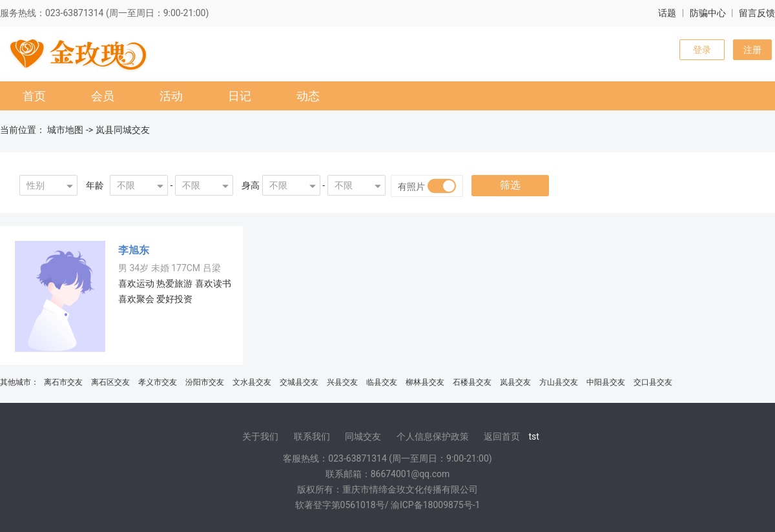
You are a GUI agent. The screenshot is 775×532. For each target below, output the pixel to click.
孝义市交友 (158, 382)
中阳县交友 (606, 382)
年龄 (95, 185)
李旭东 (134, 250)
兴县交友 (342, 382)
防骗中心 (708, 13)
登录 (702, 50)
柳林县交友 (425, 382)
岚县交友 (515, 382)
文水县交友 (252, 382)
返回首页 (502, 436)
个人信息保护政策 (433, 436)
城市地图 (65, 130)
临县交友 (382, 382)
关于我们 (260, 436)
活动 (171, 96)
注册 (752, 50)
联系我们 (312, 436)
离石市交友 (63, 382)
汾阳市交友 (205, 382)
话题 (667, 13)
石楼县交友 (472, 382)
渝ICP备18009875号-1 (435, 505)
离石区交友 (110, 382)
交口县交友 (653, 382)
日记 (240, 96)
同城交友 (363, 436)
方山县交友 (559, 382)
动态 (308, 96)
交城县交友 (299, 382)
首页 (34, 96)
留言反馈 (757, 13)
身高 (251, 185)
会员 (103, 96)
